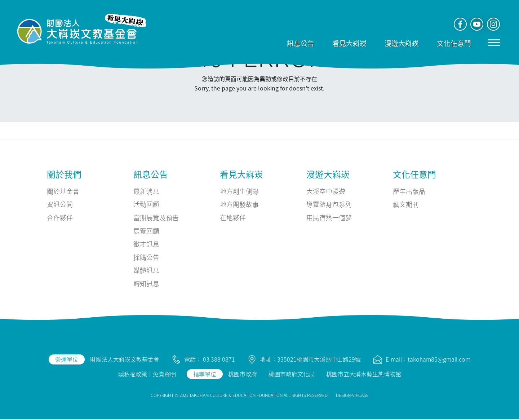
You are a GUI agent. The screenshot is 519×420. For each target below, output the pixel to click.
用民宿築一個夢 (329, 218)
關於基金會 (63, 191)
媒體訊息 (146, 271)
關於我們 (64, 174)
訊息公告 (300, 43)
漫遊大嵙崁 (401, 43)
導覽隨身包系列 (329, 204)
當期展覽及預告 (156, 218)
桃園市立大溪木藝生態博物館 (364, 375)
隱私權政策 (133, 375)
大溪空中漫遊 (326, 191)
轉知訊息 (146, 284)
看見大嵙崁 (349, 43)
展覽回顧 (146, 231)
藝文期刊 (406, 204)
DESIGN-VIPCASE (352, 396)
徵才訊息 (146, 244)
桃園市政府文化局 (292, 375)
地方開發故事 (239, 204)
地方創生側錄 (239, 191)
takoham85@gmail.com (439, 360)
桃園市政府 (243, 375)
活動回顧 (146, 204)
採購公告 (146, 257)
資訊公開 (60, 204)
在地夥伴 (233, 218)
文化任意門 (453, 43)
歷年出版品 (409, 191)
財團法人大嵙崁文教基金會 (125, 360)
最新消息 (146, 191)
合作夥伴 (60, 218)
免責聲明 (164, 375)
